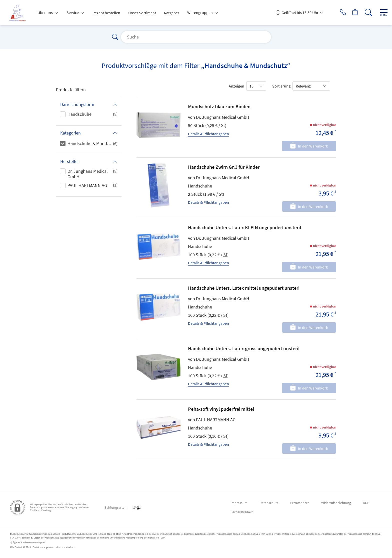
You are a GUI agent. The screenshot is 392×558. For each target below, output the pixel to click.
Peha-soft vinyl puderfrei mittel (221, 409)
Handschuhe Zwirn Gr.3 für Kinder (224, 167)
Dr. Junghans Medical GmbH (88, 174)
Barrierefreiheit (242, 512)
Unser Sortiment (142, 13)
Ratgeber (172, 13)
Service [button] (73, 12)
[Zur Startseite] (19, 12)
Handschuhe (79, 114)
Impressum (239, 503)
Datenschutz (269, 503)
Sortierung (281, 86)
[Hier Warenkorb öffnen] (351, 12)
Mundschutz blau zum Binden (219, 106)
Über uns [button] (45, 12)
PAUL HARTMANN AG (87, 185)
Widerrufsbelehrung (336, 503)
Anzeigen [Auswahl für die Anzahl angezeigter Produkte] (236, 86)
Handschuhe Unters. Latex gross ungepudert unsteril (244, 348)
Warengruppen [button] (200, 12)
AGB (366, 503)
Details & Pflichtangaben (208, 134)
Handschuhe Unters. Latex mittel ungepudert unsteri (244, 288)
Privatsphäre (300, 503)
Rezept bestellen (106, 13)
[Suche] (364, 12)
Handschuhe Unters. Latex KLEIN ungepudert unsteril (244, 227)
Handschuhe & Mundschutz (90, 143)
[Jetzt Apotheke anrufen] (337, 12)
